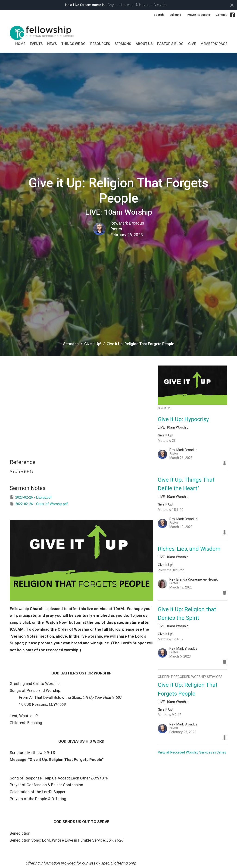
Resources (100, 44)
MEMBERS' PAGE (214, 44)
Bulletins (175, 15)
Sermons (71, 344)
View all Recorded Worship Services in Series (192, 752)
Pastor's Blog (170, 44)
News (52, 44)
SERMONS (123, 44)
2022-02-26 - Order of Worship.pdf (39, 504)
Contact (221, 15)
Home (20, 44)
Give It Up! (93, 344)
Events (36, 44)
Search (159, 15)
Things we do (73, 44)
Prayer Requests (198, 15)
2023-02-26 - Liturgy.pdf (31, 497)
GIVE (192, 44)
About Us (144, 44)
